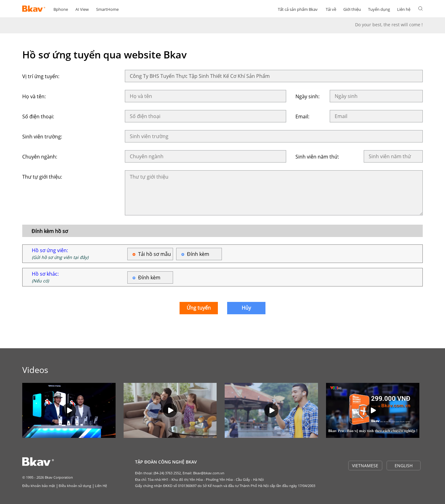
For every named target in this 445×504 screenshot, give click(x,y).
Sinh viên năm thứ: (317, 157)
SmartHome (107, 9)
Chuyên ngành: (40, 157)
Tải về (331, 9)
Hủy (246, 308)
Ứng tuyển (199, 308)
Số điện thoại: (38, 116)
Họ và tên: (34, 96)
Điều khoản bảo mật (39, 486)
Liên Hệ (101, 486)
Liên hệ (404, 9)
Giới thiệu (352, 9)
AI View (82, 9)
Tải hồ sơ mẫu (155, 254)
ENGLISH (404, 466)
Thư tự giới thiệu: (42, 177)
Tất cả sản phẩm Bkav (298, 9)
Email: (302, 116)
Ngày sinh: (307, 96)
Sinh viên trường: (42, 137)
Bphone (61, 9)
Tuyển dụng (379, 9)
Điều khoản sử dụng (75, 486)
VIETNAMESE (365, 466)
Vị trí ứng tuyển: (41, 76)
